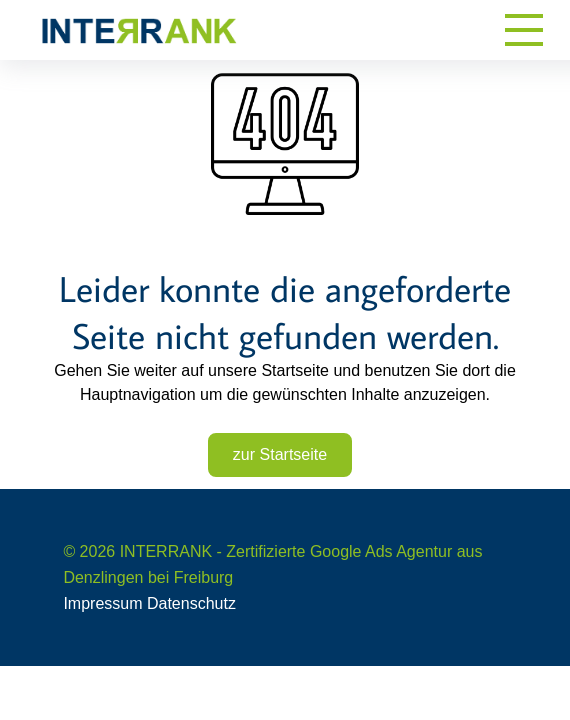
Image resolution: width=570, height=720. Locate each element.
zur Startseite (280, 454)
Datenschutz (191, 603)
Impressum (102, 603)
